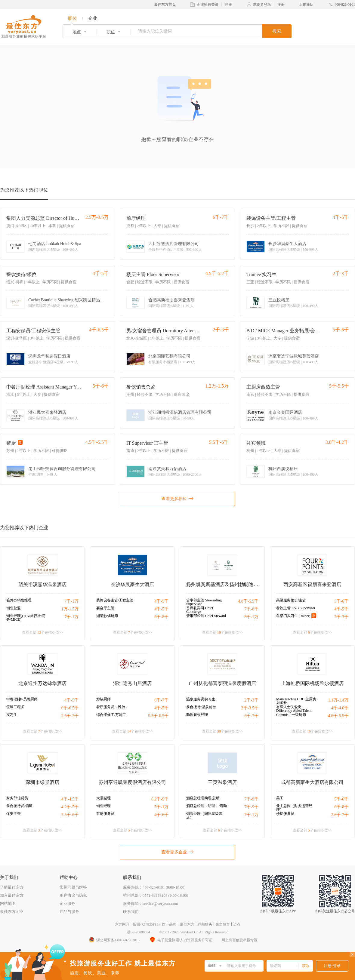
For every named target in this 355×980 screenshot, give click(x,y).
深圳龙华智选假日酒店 (49, 356)
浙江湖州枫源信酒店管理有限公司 (180, 413)
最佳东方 (187, 924)
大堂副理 (103, 798)
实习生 (12, 715)
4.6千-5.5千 (338, 716)
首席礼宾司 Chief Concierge (200, 610)
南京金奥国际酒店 (285, 413)
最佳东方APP (11, 912)
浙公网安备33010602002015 (114, 940)
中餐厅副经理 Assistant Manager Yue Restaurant (44, 387)
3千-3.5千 (250, 708)
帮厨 (11, 443)
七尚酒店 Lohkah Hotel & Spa (55, 244)
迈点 (237, 924)
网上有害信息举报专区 (239, 940)
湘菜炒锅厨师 (107, 616)
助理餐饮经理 (197, 715)
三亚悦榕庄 (279, 300)
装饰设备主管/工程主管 (271, 218)
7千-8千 (251, 609)
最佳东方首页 (165, 5)
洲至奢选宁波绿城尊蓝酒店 (294, 356)
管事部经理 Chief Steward (206, 616)
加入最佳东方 (12, 895)
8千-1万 (251, 617)
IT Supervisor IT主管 (147, 443)
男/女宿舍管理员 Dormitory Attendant (164, 331)
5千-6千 (341, 601)
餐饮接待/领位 (21, 274)
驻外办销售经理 (19, 600)
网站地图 (8, 903)
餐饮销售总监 (141, 387)
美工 (280, 798)
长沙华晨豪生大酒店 (287, 244)
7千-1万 (71, 601)
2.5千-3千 (70, 716)
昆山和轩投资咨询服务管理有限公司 (62, 469)
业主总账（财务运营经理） (294, 808)
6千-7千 (161, 700)
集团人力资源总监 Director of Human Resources (44, 218)
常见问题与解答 (73, 887)
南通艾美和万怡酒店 (167, 469)
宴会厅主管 (105, 608)
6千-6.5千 (70, 708)
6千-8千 (161, 617)
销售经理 (103, 806)
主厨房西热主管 (263, 387)
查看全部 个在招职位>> (43, 632)
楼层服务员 (285, 814)
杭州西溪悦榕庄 (283, 469)
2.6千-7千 (340, 815)
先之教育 (223, 924)
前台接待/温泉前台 (201, 707)
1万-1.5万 (70, 609)
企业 (93, 18)
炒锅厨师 (103, 699)
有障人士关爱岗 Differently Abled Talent (294, 709)
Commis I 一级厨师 (291, 715)
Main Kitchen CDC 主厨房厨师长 (296, 701)
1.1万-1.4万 (338, 700)
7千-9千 (251, 799)
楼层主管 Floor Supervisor (153, 274)
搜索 (277, 31)
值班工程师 (15, 707)
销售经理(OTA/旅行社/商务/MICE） (26, 618)
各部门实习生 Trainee (293, 616)
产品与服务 (69, 912)
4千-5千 (161, 601)
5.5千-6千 (70, 815)
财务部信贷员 (17, 798)
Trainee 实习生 (261, 274)
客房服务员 (105, 814)
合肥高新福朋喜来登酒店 (171, 300)
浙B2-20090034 (138, 932)
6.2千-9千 (160, 799)
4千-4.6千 (340, 708)
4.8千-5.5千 (248, 601)
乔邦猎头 (205, 924)
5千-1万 (161, 807)
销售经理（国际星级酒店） (204, 816)
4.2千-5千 (70, 807)
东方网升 (122, 924)
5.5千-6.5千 (158, 716)
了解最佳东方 (12, 887)
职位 (73, 18)
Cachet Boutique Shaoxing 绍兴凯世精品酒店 (67, 300)
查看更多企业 (177, 852)
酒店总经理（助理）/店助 (207, 806)
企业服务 (67, 903)
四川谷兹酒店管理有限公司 (174, 244)
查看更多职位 (177, 498)
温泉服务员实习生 (201, 699)
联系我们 (131, 912)
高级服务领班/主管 (291, 600)
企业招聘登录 (208, 5)
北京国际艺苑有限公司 (169, 356)
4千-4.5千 (70, 799)
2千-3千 (341, 617)
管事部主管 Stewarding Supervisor (204, 602)
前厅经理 (136, 218)
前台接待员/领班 (19, 806)
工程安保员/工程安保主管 (33, 331)
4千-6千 (161, 815)
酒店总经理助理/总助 (203, 798)
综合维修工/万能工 (111, 715)
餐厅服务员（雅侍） (113, 707)
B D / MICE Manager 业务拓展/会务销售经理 (284, 331)
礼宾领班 (256, 443)
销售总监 (14, 608)
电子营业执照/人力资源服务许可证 (181, 940)
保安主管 (14, 814)
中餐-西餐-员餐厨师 (22, 699)
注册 (228, 5)
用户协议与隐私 (73, 895)
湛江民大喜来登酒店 (47, 413)
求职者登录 (262, 5)
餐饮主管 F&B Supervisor (296, 608)
